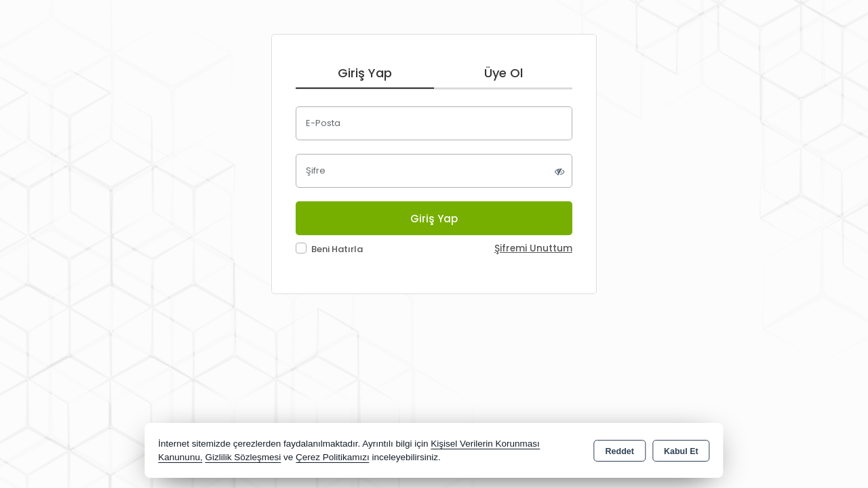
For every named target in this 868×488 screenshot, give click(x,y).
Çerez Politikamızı (333, 457)
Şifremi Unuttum (533, 248)
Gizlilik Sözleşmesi (243, 457)
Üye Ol (504, 73)
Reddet (620, 451)
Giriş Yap (365, 73)
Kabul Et (681, 451)
